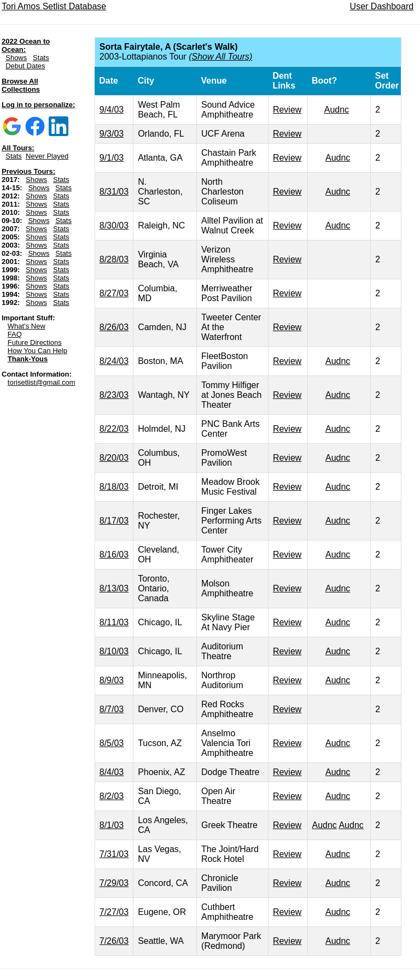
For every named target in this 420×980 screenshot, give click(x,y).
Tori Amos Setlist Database (54, 6)
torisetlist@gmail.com (42, 382)
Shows (16, 58)
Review (287, 110)
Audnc (337, 110)
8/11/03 (114, 622)
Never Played (47, 156)
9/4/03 (112, 110)
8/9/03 (112, 680)
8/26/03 (114, 327)
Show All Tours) (222, 57)
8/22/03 (114, 429)
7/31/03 (114, 854)
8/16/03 (114, 554)
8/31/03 (114, 192)
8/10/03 (114, 651)
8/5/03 (112, 743)
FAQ (15, 334)
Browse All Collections (21, 85)
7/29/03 (114, 883)
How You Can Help (37, 351)
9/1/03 (112, 158)
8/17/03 (114, 521)
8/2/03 (112, 796)
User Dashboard (382, 6)
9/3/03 (112, 134)
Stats (41, 58)
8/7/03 (112, 709)
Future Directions (35, 342)
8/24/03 (114, 361)
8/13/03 (114, 588)
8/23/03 (114, 395)
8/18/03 (114, 487)
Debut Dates (25, 66)
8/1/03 (112, 825)
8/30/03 (114, 225)
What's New (27, 326)
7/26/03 (114, 941)
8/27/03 (114, 293)
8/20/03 (114, 458)
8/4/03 (112, 772)
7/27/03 (114, 912)
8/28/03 (114, 259)
